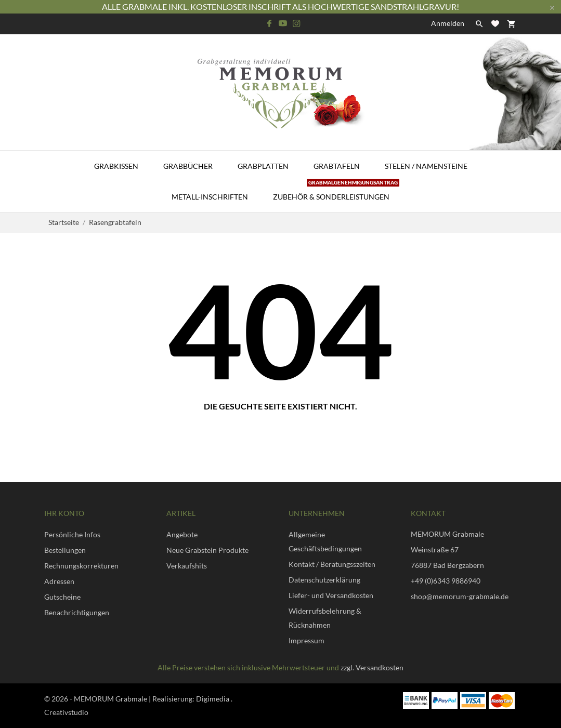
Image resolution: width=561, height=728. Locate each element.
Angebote (182, 534)
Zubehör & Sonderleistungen (336, 191)
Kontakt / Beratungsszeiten (332, 564)
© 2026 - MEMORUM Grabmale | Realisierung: (120, 699)
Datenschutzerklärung (324, 580)
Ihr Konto (64, 513)
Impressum (306, 640)
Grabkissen (116, 166)
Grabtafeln (337, 166)
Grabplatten (263, 166)
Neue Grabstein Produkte (207, 550)
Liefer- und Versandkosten (331, 595)
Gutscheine (62, 597)
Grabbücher (188, 166)
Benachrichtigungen (77, 612)
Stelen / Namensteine (426, 166)
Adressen (59, 581)
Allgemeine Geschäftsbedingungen (325, 541)
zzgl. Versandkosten (372, 667)
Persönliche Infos (72, 534)
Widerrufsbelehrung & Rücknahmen (325, 618)
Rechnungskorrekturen (81, 566)
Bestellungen (65, 550)
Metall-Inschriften (210, 197)
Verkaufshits (187, 566)
